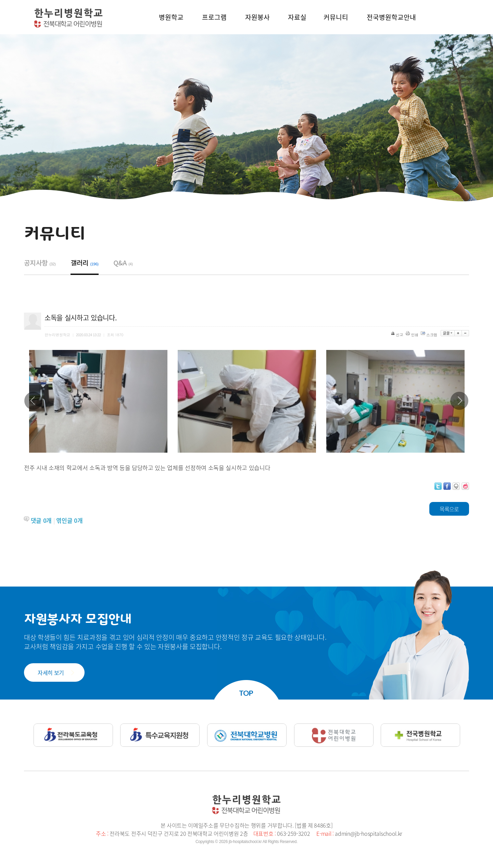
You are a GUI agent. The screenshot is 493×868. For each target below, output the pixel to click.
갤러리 (84, 263)
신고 (397, 335)
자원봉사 (257, 17)
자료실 (297, 17)
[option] (98, 401)
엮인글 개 (69, 520)
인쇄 (413, 335)
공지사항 (40, 263)
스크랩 (429, 335)
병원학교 (171, 17)
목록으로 (449, 509)
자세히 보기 (51, 672)
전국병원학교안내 (391, 17)
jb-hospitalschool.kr (245, 842)
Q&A (123, 263)
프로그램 (214, 17)
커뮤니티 (336, 17)
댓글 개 (41, 520)
